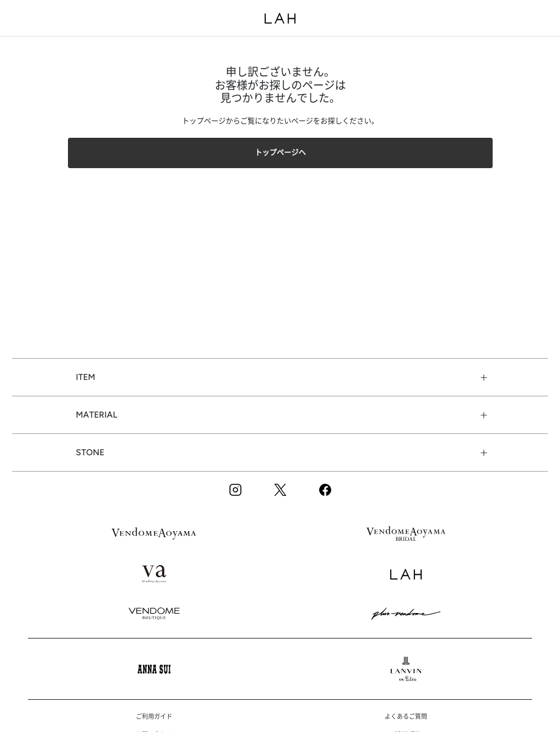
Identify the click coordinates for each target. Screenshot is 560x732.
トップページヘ (280, 153)
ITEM (86, 377)
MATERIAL (96, 415)
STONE (90, 452)
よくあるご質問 (406, 716)
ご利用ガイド (154, 716)
